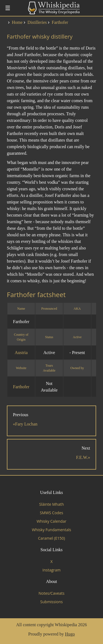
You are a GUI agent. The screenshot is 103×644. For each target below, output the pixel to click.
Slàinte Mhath (51, 504)
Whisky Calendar (51, 521)
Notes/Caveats (51, 593)
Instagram (51, 570)
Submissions (52, 602)
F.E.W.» (83, 457)
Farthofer (21, 387)
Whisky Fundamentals (51, 530)
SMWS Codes (51, 513)
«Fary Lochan (25, 424)
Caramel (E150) (51, 538)
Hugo (70, 634)
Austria (21, 353)
